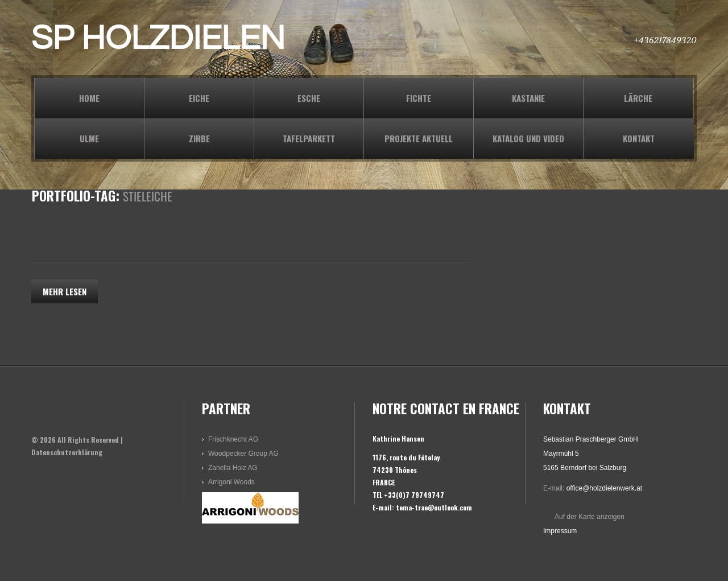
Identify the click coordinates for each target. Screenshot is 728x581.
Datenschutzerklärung (67, 452)
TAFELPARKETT (309, 138)
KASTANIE (528, 98)
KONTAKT (639, 138)
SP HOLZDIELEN (158, 39)
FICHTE (419, 98)
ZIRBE (199, 138)
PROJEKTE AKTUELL (419, 138)
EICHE (199, 98)
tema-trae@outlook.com (434, 507)
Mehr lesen (65, 291)
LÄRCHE (638, 98)
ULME (89, 138)
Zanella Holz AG (233, 468)
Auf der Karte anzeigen (590, 517)
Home (89, 98)
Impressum (560, 531)
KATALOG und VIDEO (528, 138)
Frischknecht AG (233, 439)
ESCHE (309, 98)
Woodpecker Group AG (243, 454)
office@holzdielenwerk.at (604, 488)
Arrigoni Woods (231, 482)
